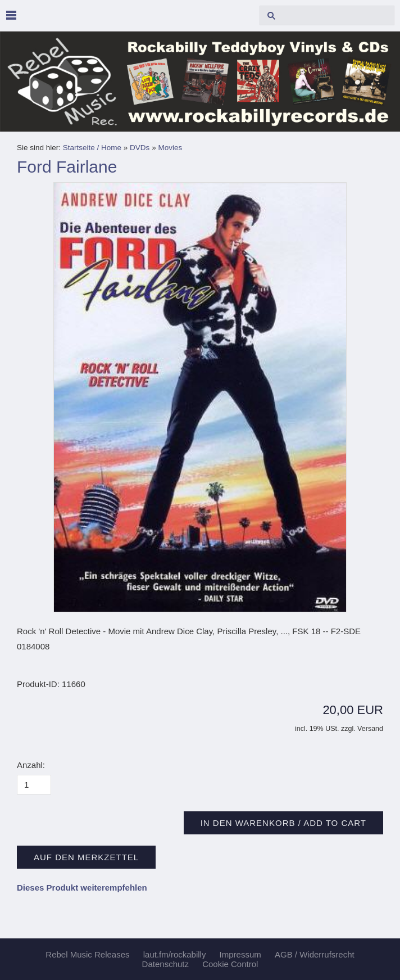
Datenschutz (165, 964)
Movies (170, 148)
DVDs (140, 148)
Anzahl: (31, 765)
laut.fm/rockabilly (175, 954)
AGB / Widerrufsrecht (315, 954)
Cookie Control (230, 964)
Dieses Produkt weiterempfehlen (82, 888)
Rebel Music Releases (87, 954)
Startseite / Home (92, 148)
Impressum (240, 954)
